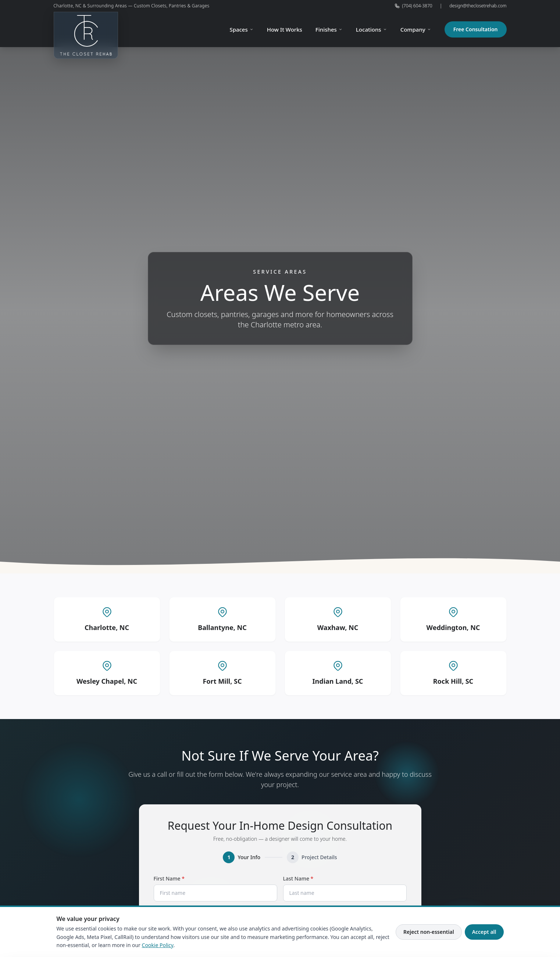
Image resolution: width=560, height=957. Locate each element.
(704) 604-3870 (413, 6)
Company (416, 29)
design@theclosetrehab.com (478, 6)
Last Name (310, 878)
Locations (372, 29)
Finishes (329, 29)
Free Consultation (476, 29)
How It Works (285, 29)
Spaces (241, 29)
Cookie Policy (158, 945)
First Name (181, 878)
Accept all (484, 932)
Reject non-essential (429, 932)
